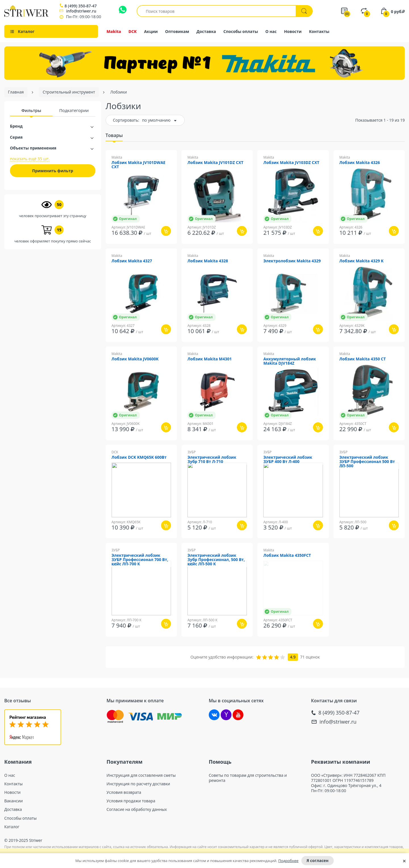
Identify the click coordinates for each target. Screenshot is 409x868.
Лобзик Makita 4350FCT (287, 556)
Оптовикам (177, 31)
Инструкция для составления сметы (141, 775)
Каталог (12, 827)
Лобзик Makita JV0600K (135, 359)
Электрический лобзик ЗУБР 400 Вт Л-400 (288, 460)
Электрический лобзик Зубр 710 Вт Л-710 (212, 460)
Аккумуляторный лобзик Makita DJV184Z (290, 361)
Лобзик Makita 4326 (360, 163)
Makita (114, 31)
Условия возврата (124, 792)
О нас (271, 31)
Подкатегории (74, 110)
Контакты (319, 31)
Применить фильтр (53, 171)
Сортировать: (126, 120)
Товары (114, 135)
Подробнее (288, 861)
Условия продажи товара (131, 801)
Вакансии (13, 801)
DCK (132, 31)
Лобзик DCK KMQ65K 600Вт (139, 457)
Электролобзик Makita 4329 (292, 261)
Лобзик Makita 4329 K (362, 261)
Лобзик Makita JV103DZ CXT (291, 163)
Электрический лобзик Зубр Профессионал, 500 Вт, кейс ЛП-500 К (216, 560)
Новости (293, 31)
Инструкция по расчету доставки (138, 784)
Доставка (206, 31)
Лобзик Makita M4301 (210, 359)
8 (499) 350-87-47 (81, 6)
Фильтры (31, 110)
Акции (151, 31)
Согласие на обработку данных (137, 809)
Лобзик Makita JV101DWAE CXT (139, 165)
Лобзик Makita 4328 (208, 261)
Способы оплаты (241, 31)
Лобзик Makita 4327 (132, 261)
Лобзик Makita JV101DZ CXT (215, 163)
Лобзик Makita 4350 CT (363, 359)
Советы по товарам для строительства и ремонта (248, 778)
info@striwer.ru (81, 11)
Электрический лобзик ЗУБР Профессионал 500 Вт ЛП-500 (367, 462)
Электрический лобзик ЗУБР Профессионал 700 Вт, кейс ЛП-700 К (140, 560)
